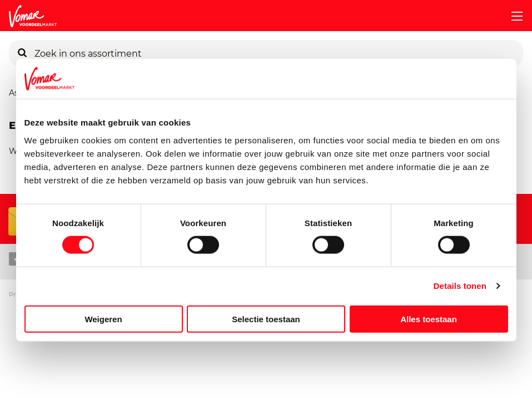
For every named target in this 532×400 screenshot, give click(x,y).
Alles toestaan (429, 319)
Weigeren (103, 319)
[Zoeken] (22, 53)
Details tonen (460, 286)
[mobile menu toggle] (513, 16)
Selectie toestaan (266, 319)
